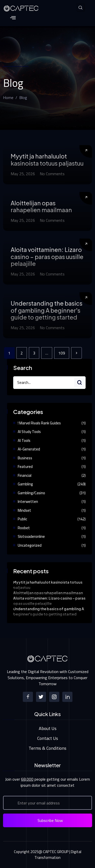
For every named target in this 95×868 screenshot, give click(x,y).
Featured (25, 467)
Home (8, 97)
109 (62, 353)
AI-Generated (29, 449)
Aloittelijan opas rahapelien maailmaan (41, 206)
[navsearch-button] (81, 8)
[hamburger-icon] (13, 18)
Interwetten (28, 501)
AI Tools (24, 440)
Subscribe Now (50, 820)
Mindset (24, 510)
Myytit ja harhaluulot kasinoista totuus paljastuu (47, 160)
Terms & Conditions (48, 748)
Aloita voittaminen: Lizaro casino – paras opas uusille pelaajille (47, 257)
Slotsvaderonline (31, 536)
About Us (48, 728)
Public (22, 519)
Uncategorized (30, 545)
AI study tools (29, 432)
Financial (25, 475)
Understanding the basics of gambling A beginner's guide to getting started (46, 310)
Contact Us (48, 738)
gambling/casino (31, 493)
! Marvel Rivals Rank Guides (39, 423)
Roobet (24, 528)
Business (25, 458)
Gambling (25, 484)
